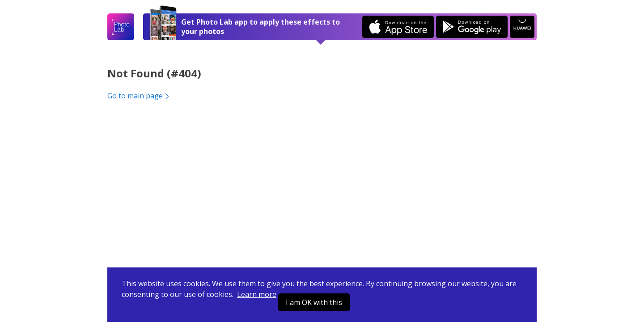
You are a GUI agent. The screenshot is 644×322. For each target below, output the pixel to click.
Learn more (257, 294)
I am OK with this (314, 302)
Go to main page (139, 96)
